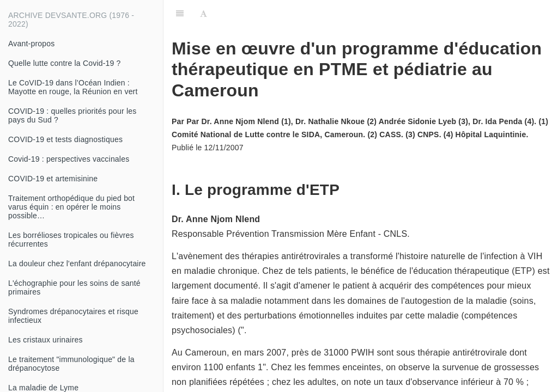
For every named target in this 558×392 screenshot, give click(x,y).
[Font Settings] (204, 14)
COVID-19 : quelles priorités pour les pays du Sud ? (72, 115)
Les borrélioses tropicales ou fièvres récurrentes (71, 240)
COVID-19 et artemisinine (53, 179)
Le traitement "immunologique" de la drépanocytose (71, 364)
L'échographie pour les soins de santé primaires (74, 287)
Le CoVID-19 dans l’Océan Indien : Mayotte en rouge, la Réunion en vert (73, 87)
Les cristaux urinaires (46, 340)
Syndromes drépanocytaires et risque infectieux (73, 316)
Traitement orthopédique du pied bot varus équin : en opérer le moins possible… (71, 207)
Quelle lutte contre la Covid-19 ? (65, 63)
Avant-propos (31, 44)
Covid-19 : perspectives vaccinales (69, 159)
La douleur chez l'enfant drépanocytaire (77, 264)
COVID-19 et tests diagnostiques (65, 139)
